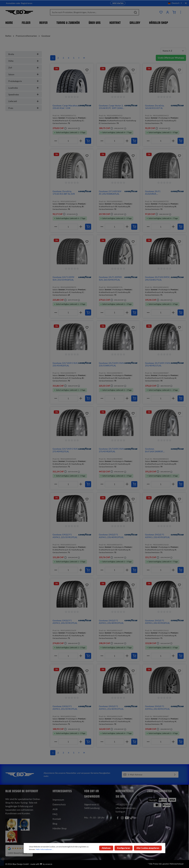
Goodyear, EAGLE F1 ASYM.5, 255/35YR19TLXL (65, 708)
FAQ (55, 814)
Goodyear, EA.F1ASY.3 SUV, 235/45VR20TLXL (65, 364)
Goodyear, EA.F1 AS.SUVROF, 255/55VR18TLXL (153, 193)
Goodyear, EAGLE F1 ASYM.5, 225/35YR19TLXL (65, 536)
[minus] (56, 141)
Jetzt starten (118, 3)
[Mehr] (181, 12)
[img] (85, 105)
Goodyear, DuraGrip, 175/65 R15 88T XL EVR (64, 193)
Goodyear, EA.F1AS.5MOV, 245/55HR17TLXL (157, 278)
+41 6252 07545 (124, 804)
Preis (24, 108)
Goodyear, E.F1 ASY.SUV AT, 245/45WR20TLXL (110, 193)
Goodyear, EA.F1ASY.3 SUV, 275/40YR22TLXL (65, 450)
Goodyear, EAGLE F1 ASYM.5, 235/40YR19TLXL (111, 536)
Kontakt (57, 819)
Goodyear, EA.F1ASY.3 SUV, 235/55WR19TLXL (112, 364)
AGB (55, 809)
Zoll (24, 68)
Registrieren (27, 3)
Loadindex (24, 88)
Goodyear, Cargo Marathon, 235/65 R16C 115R (65, 107)
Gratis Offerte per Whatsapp (171, 58)
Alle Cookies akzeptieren (148, 848)
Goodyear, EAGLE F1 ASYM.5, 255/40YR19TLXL (111, 708)
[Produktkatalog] (161, 12)
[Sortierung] (173, 51)
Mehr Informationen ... (45, 849)
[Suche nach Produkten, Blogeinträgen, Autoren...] (91, 12)
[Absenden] (175, 775)
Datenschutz (59, 804)
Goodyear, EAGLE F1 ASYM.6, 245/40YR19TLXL (157, 708)
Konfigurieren (124, 848)
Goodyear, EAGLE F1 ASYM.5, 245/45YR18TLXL (157, 622)
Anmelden (11, 3)
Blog (55, 824)
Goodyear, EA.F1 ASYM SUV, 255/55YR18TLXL (63, 278)
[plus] (81, 141)
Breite (24, 54)
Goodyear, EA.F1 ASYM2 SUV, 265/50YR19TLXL (110, 278)
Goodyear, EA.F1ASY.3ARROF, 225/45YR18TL (154, 450)
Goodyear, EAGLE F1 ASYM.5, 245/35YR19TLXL (65, 622)
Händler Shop (60, 828)
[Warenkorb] (174, 12)
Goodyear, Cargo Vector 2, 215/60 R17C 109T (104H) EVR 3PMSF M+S (111, 107)
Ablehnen (106, 848)
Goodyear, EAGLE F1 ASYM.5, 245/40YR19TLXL (111, 622)
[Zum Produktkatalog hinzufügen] (87, 70)
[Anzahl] (68, 141)
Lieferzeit (24, 101)
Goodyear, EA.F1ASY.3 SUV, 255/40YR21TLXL (158, 364)
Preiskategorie (24, 81)
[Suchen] (135, 12)
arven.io (49, 864)
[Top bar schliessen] (186, 3)
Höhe (24, 61)
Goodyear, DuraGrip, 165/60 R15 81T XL (155, 107)
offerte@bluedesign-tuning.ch (126, 810)
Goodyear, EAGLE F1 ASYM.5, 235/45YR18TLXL (157, 536)
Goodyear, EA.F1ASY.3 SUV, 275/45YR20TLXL (112, 450)
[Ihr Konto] (168, 12)
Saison (24, 74)
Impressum (58, 800)
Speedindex (24, 94)
